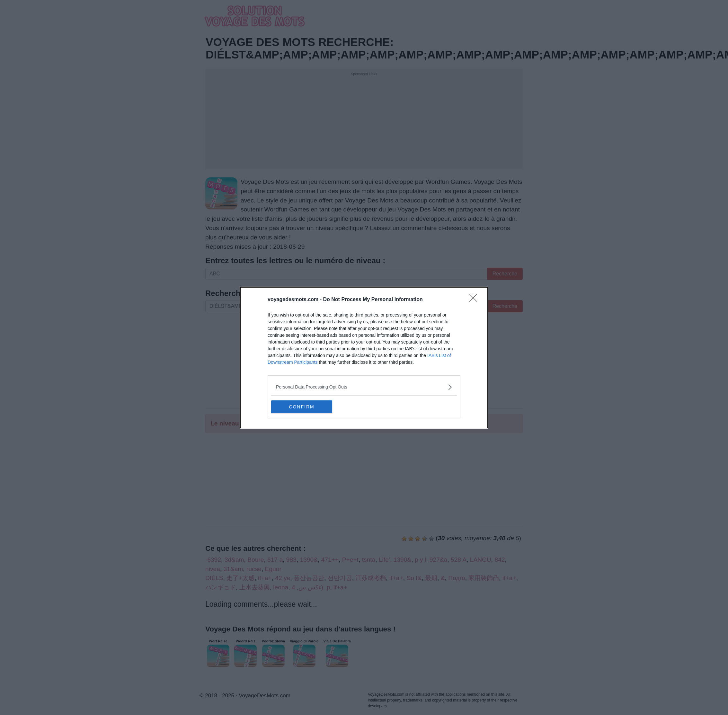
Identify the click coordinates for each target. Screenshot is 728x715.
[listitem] (364, 387)
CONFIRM (302, 407)
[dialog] (364, 358)
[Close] (475, 300)
